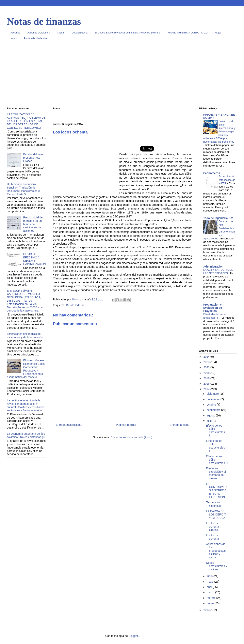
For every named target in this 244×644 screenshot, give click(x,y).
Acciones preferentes (39, 33)
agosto (211, 415)
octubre (212, 405)
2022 (207, 367)
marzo (211, 592)
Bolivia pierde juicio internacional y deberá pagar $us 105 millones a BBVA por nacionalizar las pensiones (219, 131)
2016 (207, 378)
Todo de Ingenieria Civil (219, 218)
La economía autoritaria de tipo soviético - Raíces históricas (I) (26, 435)
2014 (207, 389)
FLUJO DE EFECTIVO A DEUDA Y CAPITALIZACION (35, 259)
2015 (207, 384)
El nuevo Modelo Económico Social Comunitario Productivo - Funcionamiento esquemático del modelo (26, 369)
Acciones (15, 33)
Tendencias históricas (213, 504)
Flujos (218, 33)
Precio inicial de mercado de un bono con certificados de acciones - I (33, 224)
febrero (211, 598)
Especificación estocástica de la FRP (227, 180)
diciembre (213, 394)
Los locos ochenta (212, 537)
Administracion (213, 267)
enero (211, 603)
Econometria (212, 173)
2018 (207, 373)
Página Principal (126, 425)
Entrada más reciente (69, 425)
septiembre (214, 410)
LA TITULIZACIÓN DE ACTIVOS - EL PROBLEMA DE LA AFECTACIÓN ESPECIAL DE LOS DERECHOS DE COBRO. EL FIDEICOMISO (26, 121)
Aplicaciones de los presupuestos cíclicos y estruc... (216, 551)
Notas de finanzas (44, 21)
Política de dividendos (35, 38)
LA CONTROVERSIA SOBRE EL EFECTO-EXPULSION (217, 490)
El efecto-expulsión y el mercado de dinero (216, 473)
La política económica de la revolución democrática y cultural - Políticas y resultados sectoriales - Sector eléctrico (26, 405)
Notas (14, 38)
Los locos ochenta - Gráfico (213, 527)
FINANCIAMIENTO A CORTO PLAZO (188, 33)
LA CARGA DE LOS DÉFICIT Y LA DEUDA (216, 514)
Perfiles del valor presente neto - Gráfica (34, 158)
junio (210, 576)
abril (210, 587)
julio (210, 421)
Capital (61, 33)
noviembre (213, 399)
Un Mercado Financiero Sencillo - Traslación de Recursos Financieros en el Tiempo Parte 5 (24, 189)
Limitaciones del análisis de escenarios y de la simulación (25, 336)
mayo (210, 582)
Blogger (133, 636)
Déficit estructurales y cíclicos (217, 566)
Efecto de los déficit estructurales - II (216, 446)
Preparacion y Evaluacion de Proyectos (213, 308)
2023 (207, 362)
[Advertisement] (122, 75)
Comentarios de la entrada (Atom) (131, 437)
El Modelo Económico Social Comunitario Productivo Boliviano (128, 33)
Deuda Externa (80, 33)
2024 (207, 357)
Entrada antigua (179, 425)
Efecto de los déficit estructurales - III (216, 431)
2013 (207, 610)
